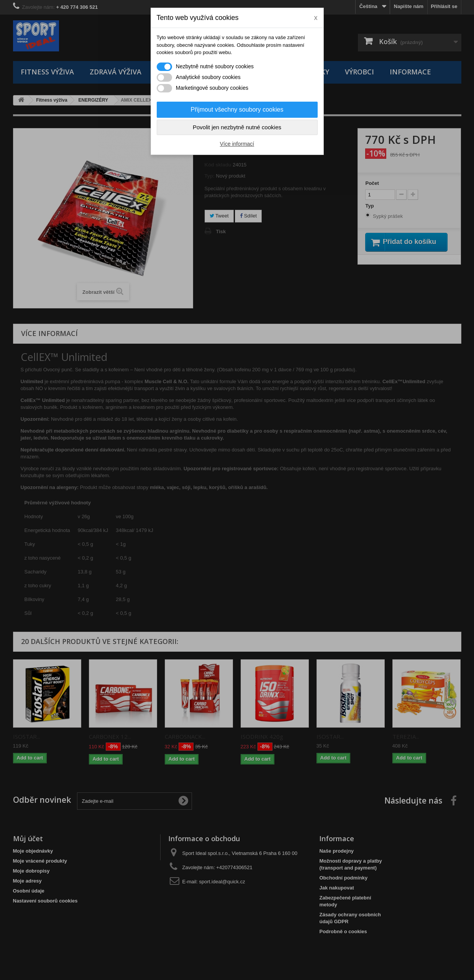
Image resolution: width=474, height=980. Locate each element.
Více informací (237, 144)
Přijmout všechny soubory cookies (237, 110)
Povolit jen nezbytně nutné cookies (237, 127)
